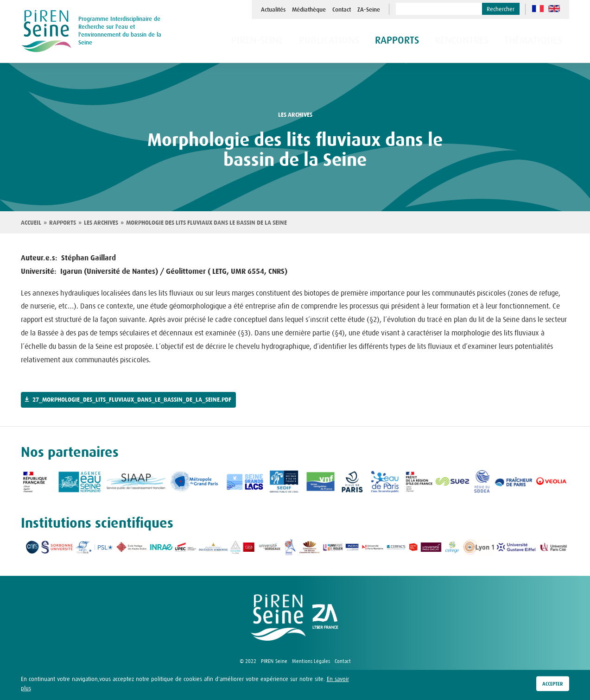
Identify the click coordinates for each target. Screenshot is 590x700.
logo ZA (325, 618)
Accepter (553, 684)
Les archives (101, 223)
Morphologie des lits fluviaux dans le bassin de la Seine (206, 223)
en (554, 9)
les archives (295, 115)
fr (538, 9)
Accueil (31, 223)
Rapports (63, 223)
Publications (361, 41)
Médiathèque (309, 10)
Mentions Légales (311, 661)
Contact (342, 10)
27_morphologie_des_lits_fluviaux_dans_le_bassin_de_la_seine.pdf (132, 400)
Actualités (273, 10)
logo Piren (278, 618)
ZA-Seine (369, 10)
